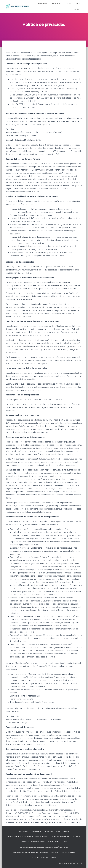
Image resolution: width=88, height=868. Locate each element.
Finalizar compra (54, 842)
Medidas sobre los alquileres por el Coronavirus (31, 852)
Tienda (69, 4)
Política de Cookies (68, 852)
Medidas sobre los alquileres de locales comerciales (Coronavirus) (44, 847)
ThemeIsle (79, 863)
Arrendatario (57, 4)
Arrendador (42, 4)
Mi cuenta (76, 9)
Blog (78, 4)
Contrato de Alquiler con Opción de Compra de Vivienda (28, 837)
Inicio (66, 842)
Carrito (66, 831)
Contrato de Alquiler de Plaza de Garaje (65, 837)
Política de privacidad (40, 858)
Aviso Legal (49, 831)
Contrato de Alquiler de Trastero (33, 842)
